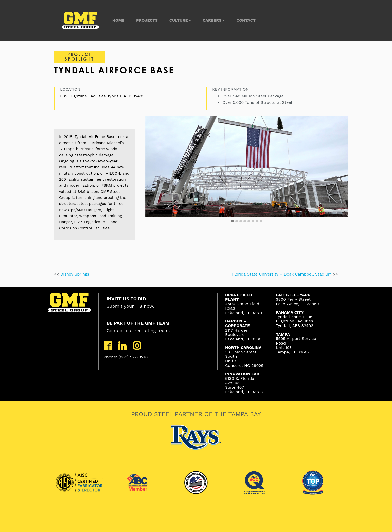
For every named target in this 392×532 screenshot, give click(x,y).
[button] (233, 221)
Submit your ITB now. (130, 302)
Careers (212, 20)
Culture (179, 20)
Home (118, 20)
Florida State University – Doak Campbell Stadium (283, 274)
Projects (147, 20)
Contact (246, 20)
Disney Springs (75, 274)
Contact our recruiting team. (138, 327)
